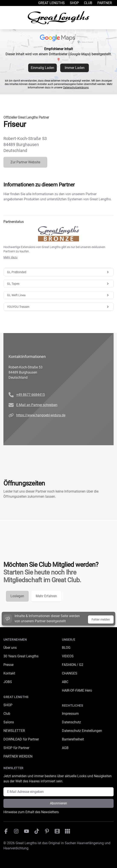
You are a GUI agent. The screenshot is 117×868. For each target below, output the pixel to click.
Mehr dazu (10, 257)
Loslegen (17, 596)
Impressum (70, 714)
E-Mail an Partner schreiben (37, 405)
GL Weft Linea (58, 295)
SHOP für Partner (16, 748)
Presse (8, 665)
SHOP (8, 705)
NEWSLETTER (14, 731)
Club (88, 3)
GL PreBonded (58, 272)
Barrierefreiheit (73, 739)
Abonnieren (58, 803)
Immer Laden (75, 68)
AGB (65, 748)
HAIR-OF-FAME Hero (77, 690)
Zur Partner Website (25, 162)
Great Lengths (51, 3)
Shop (74, 3)
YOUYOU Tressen (58, 307)
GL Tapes (58, 284)
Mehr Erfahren (46, 596)
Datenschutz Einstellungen (82, 731)
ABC (65, 682)
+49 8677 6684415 (31, 395)
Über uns (10, 648)
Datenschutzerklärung (76, 88)
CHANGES (70, 673)
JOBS (8, 682)
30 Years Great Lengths (21, 656)
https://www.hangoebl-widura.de (41, 415)
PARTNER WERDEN (18, 756)
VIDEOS (68, 656)
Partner (105, 3)
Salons (9, 722)
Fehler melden (101, 619)
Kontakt (9, 673)
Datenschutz (71, 722)
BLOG (66, 648)
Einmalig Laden (42, 68)
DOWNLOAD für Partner (21, 739)
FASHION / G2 (73, 665)
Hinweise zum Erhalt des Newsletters (31, 812)
